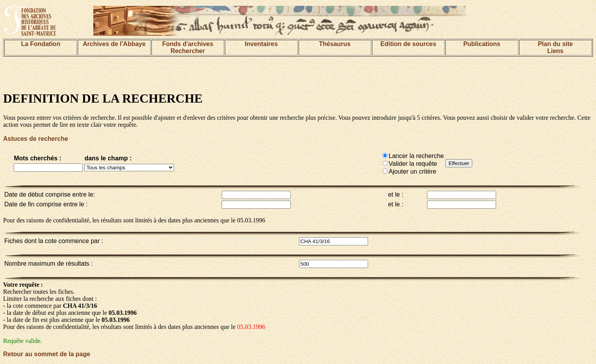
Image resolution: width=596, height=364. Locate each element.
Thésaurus (335, 44)
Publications (482, 44)
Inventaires (261, 44)
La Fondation (41, 44)
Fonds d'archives (188, 44)
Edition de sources (408, 44)
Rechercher (188, 51)
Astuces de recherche (36, 139)
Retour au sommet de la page (47, 354)
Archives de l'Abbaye (114, 44)
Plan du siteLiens (555, 47)
